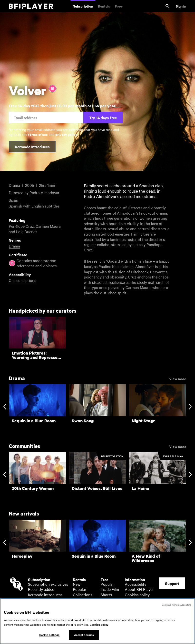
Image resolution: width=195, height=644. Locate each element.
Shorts (106, 594)
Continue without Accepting (177, 606)
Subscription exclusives (48, 584)
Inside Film (110, 589)
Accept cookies (84, 636)
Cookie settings (49, 636)
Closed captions (22, 280)
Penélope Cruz (21, 226)
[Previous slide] (5, 407)
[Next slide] (190, 407)
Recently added (41, 589)
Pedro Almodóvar (44, 192)
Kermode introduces (45, 594)
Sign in (181, 6)
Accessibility (136, 584)
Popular (80, 589)
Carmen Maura (48, 226)
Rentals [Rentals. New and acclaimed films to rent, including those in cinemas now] (104, 6)
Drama (14, 246)
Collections (83, 594)
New (77, 584)
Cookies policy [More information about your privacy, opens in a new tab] (99, 626)
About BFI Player (139, 589)
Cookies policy (137, 594)
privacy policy (66, 134)
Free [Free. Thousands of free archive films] (118, 6)
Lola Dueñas (27, 231)
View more (178, 378)
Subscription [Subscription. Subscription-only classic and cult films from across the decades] (83, 6)
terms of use (38, 134)
